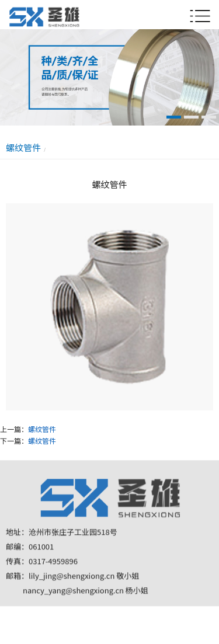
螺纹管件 (42, 429)
